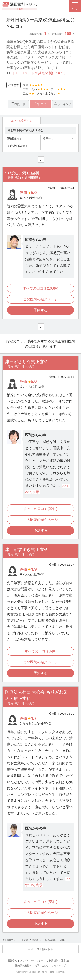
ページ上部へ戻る (42, 949)
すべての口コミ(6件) (41, 651)
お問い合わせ (42, 965)
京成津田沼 (17, 146)
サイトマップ (59, 965)
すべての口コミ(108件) (40, 288)
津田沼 (14, 139)
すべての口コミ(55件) (40, 902)
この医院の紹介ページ (41, 299)
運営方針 (66, 960)
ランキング (64, 104)
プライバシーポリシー (32, 960)
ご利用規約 (52, 960)
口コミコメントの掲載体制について (38, 73)
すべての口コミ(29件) (40, 509)
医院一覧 (20, 104)
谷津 (48, 139)
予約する (41, 310)
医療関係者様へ (23, 965)
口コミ (42, 104)
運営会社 (12, 960)
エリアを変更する (21, 121)
